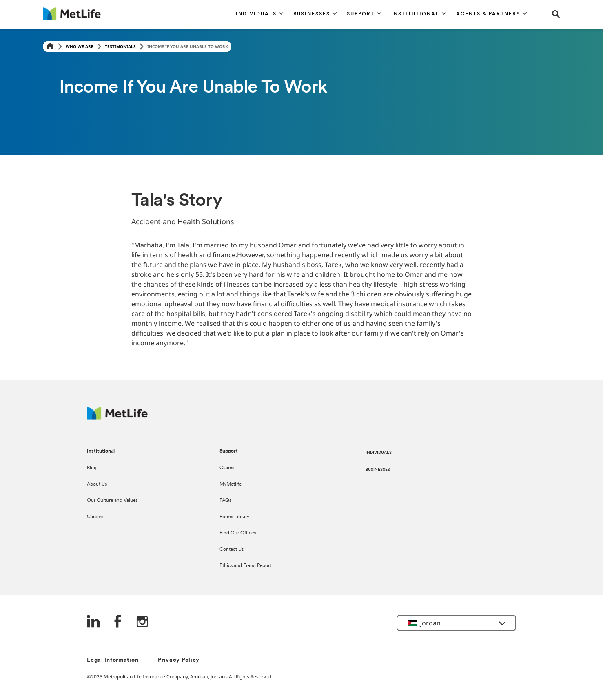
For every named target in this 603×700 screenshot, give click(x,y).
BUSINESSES (378, 470)
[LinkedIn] (93, 622)
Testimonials (120, 46)
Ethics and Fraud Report (245, 566)
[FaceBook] (118, 622)
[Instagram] (142, 622)
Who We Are (80, 46)
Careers (95, 517)
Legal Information (113, 660)
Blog (92, 468)
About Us (97, 484)
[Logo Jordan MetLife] (117, 417)
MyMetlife (231, 484)
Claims (227, 468)
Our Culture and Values (112, 501)
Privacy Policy (179, 660)
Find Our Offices (238, 533)
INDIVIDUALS (379, 453)
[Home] (50, 47)
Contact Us (232, 550)
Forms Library (234, 517)
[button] (260, 14)
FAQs (225, 501)
